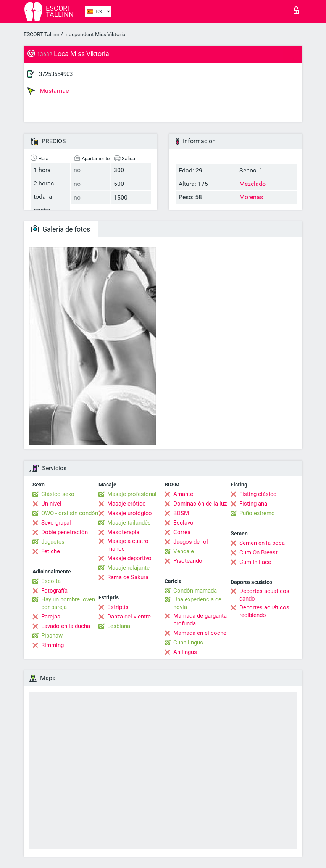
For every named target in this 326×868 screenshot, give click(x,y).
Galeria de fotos (61, 229)
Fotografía (54, 591)
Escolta (51, 581)
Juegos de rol (191, 542)
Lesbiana (119, 626)
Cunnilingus (188, 643)
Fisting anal (254, 504)
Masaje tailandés (129, 523)
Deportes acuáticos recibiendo (264, 611)
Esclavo (183, 523)
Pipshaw (52, 636)
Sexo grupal (56, 523)
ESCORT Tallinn (42, 34)
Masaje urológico (130, 513)
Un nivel (51, 504)
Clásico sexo (58, 494)
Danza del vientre (129, 617)
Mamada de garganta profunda (200, 620)
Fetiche (51, 551)
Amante (183, 494)
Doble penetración (65, 532)
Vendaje (184, 551)
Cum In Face (255, 562)
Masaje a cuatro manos (128, 545)
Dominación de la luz (200, 504)
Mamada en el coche (200, 633)
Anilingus (185, 652)
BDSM (181, 513)
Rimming (52, 645)
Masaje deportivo (129, 558)
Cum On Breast (258, 552)
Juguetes (53, 542)
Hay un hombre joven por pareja (68, 603)
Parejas (51, 617)
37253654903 (56, 74)
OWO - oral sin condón (70, 513)
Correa (182, 532)
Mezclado (253, 184)
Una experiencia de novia (197, 603)
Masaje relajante (128, 568)
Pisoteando (188, 561)
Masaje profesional (132, 494)
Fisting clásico (258, 494)
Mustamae (48, 91)
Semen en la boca (262, 543)
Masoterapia (123, 532)
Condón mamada (195, 591)
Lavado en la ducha (66, 626)
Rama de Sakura (128, 577)
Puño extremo (257, 513)
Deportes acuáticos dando (264, 595)
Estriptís (118, 607)
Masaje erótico (127, 504)
